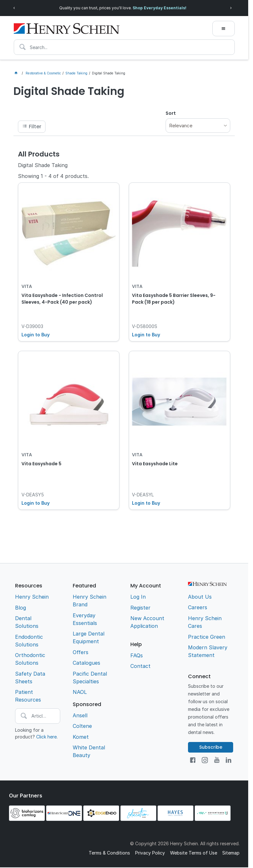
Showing (53, 176)
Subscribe (211, 747)
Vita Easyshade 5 (41, 464)
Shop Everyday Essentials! (159, 8)
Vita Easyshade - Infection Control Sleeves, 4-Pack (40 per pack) (62, 299)
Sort (171, 113)
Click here (46, 737)
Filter (35, 126)
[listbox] (198, 126)
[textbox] (124, 47)
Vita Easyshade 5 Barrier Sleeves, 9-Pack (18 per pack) (174, 299)
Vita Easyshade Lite (155, 464)
